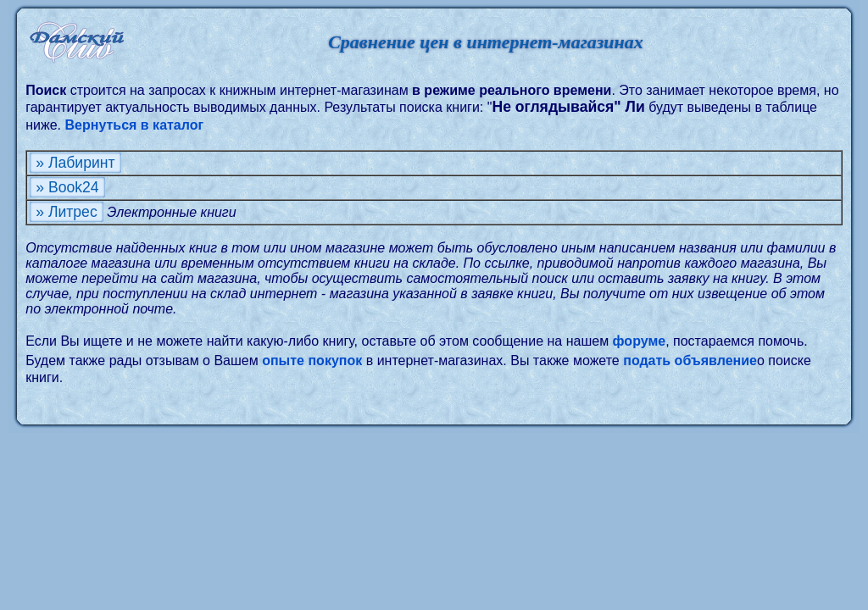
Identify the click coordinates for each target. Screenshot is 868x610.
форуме (640, 341)
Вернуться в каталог (135, 125)
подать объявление (690, 360)
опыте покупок (312, 360)
